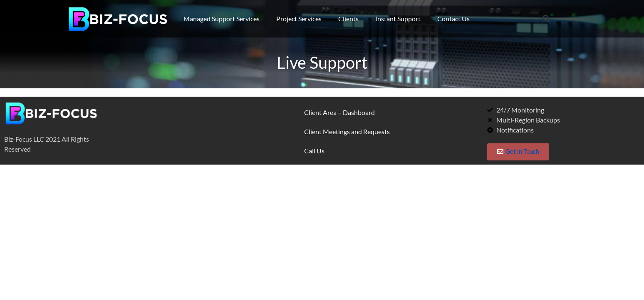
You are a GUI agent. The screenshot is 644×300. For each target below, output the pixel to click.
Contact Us (453, 19)
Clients (348, 19)
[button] (546, 19)
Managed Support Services (222, 19)
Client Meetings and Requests (347, 131)
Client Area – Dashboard (339, 112)
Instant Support (398, 19)
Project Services (299, 19)
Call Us (314, 151)
